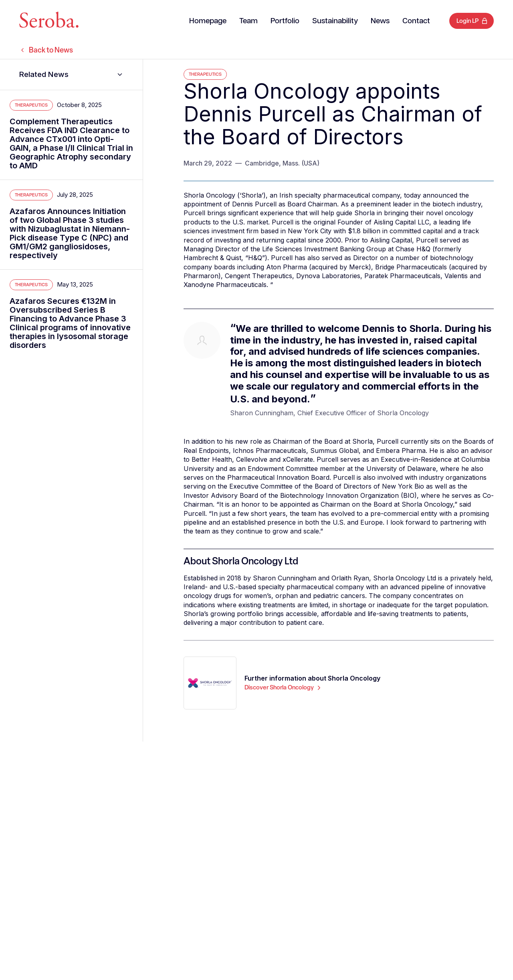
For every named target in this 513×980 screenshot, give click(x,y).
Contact (416, 21)
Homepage (208, 21)
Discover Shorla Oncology (284, 687)
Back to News (46, 50)
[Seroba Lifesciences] (49, 21)
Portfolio (285, 21)
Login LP (468, 21)
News (380, 21)
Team (248, 21)
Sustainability (335, 21)
